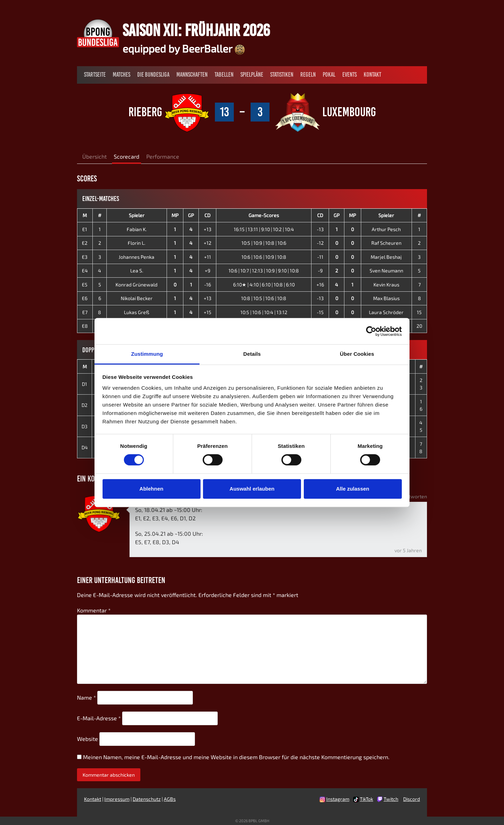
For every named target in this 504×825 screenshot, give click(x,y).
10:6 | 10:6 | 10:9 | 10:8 (264, 257)
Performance (163, 156)
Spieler (137, 215)
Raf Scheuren (386, 243)
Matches (121, 75)
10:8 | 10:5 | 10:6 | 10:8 (264, 298)
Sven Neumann (386, 271)
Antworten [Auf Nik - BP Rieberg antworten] (415, 496)
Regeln (308, 75)
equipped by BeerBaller (184, 48)
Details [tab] (252, 354)
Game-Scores (264, 215)
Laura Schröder (386, 312)
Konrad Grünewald (136, 285)
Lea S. (137, 271)
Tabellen (224, 75)
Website (87, 739)
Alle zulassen (353, 489)
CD (207, 215)
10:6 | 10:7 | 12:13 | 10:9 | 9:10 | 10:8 (264, 271)
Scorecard (127, 156)
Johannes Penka (136, 257)
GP (191, 215)
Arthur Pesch (386, 229)
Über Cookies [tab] (357, 354)
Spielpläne (252, 75)
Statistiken (282, 75)
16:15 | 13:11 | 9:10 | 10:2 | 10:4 (264, 229)
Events (349, 75)
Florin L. (136, 243)
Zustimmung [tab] (147, 354)
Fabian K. (137, 229)
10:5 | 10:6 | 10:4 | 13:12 (264, 312)
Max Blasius (386, 298)
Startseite (95, 75)
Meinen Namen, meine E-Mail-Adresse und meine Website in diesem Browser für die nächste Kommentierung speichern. (236, 757)
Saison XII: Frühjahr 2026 (196, 30)
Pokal (329, 75)
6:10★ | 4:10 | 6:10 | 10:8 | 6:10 (264, 285)
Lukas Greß (136, 312)
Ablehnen (151, 489)
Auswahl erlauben (252, 489)
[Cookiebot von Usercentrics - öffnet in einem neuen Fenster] (371, 331)
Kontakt (372, 75)
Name (86, 697)
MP (175, 215)
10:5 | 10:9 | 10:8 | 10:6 (264, 243)
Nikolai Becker (137, 298)
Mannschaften (192, 75)
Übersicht (94, 156)
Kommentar (94, 610)
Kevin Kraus (386, 285)
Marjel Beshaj (386, 257)
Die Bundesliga (153, 75)
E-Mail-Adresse (99, 718)
